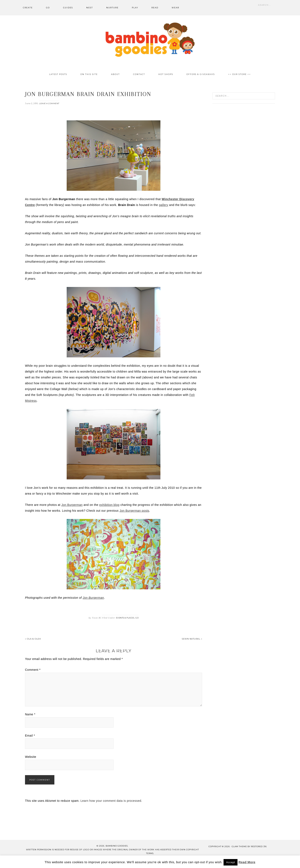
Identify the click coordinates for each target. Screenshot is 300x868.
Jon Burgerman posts (134, 511)
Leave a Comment (49, 103)
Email (30, 736)
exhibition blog (109, 505)
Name (30, 714)
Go (137, 618)
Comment (33, 670)
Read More (247, 862)
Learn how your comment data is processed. (111, 801)
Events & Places (125, 618)
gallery (164, 205)
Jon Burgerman (72, 505)
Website (31, 757)
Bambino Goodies (150, 40)
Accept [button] (231, 862)
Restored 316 (259, 846)
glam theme (239, 846)
